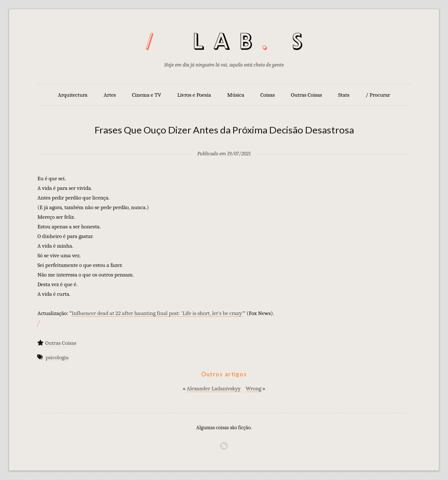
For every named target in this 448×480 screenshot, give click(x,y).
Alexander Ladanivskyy (214, 388)
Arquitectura (73, 95)
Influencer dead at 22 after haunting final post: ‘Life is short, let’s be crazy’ (157, 313)
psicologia (57, 357)
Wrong (254, 388)
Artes (110, 95)
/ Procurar (378, 95)
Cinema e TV (147, 95)
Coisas (268, 95)
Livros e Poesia (194, 95)
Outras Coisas (306, 95)
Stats (344, 95)
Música (236, 95)
